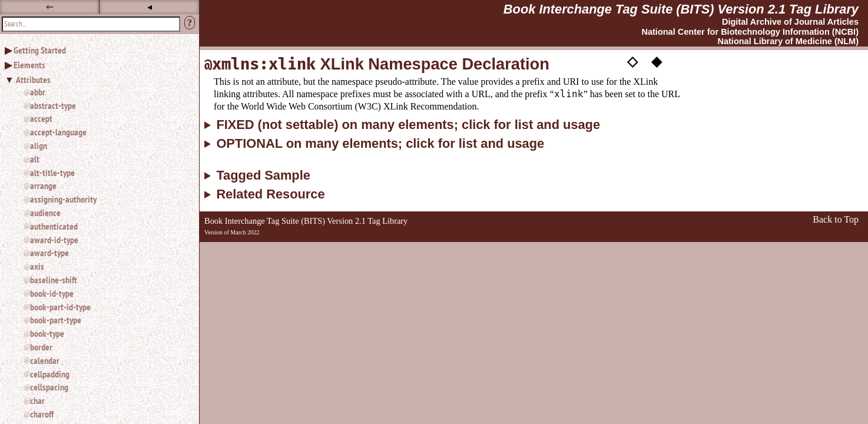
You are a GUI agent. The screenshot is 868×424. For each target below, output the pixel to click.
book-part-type (56, 320)
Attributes (33, 79)
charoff (42, 414)
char (37, 400)
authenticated (54, 226)
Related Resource (270, 194)
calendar (45, 360)
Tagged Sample (263, 175)
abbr (38, 92)
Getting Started (40, 50)
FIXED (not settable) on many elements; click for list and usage (408, 125)
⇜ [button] (50, 7)
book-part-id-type (60, 307)
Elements (29, 65)
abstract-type (53, 105)
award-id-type (54, 240)
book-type (47, 333)
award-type (49, 253)
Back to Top (836, 219)
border (41, 347)
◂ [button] (150, 7)
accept (41, 118)
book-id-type (52, 293)
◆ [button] (657, 61)
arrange (43, 185)
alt (35, 159)
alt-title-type (52, 173)
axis (37, 266)
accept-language (58, 132)
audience (45, 213)
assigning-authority (63, 199)
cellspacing (49, 387)
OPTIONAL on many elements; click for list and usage (380, 144)
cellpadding (50, 374)
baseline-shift (54, 280)
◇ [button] (632, 61)
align (39, 145)
